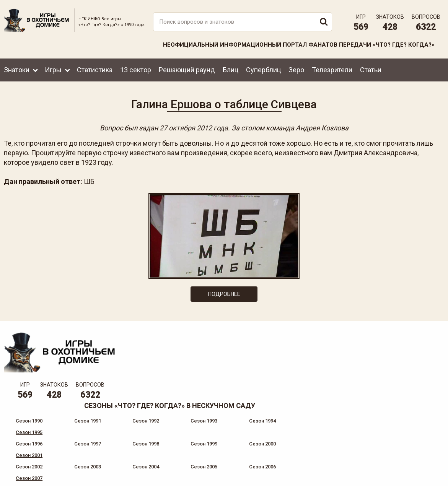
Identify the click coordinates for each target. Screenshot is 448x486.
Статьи (371, 69)
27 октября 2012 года (194, 128)
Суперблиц (263, 69)
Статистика (95, 69)
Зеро (296, 69)
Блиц (231, 69)
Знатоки (17, 69)
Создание (417, 474)
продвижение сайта (426, 478)
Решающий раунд (187, 69)
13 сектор (136, 69)
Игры (53, 69)
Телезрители (332, 69)
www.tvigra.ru (281, 448)
